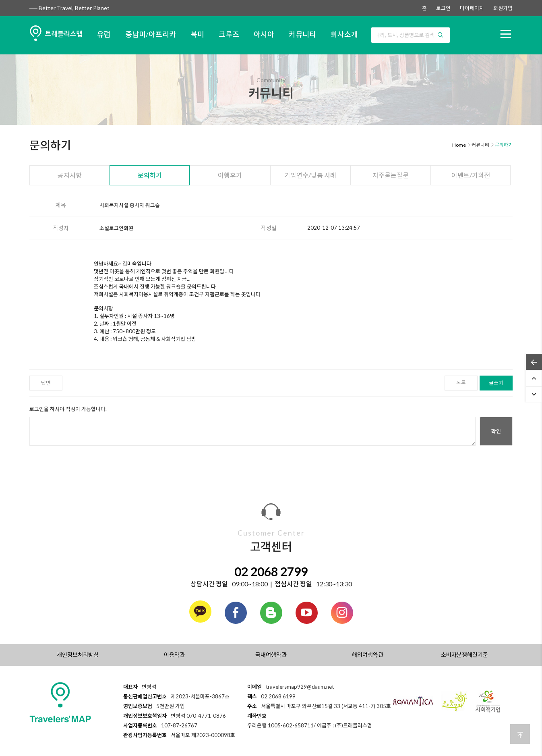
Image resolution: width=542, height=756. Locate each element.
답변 (46, 383)
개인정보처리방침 (78, 655)
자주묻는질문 (391, 175)
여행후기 (230, 175)
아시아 (264, 34)
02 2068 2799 (271, 571)
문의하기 (150, 175)
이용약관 (174, 655)
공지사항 (70, 175)
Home (459, 145)
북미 (197, 34)
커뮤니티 (302, 34)
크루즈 (229, 34)
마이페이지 (472, 8)
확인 (496, 431)
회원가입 (503, 8)
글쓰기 (496, 383)
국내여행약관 (271, 655)
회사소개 (344, 34)
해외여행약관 (368, 655)
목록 (461, 383)
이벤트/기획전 (471, 175)
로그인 (443, 8)
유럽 (104, 34)
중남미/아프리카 (151, 34)
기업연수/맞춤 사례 (310, 175)
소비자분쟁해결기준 (464, 655)
